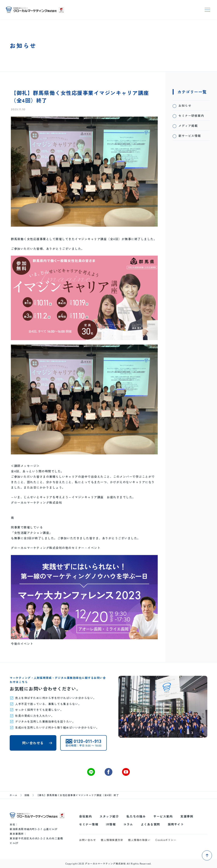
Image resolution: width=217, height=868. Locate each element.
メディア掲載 (188, 126)
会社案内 (85, 816)
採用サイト (176, 824)
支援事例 (187, 816)
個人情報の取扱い (139, 840)
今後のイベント (22, 644)
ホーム (14, 795)
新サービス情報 (190, 136)
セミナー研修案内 (191, 116)
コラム (128, 824)
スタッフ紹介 (109, 816)
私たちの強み (136, 816)
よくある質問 (150, 824)
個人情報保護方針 (112, 840)
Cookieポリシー (166, 840)
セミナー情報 (89, 824)
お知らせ (185, 105)
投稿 (27, 795)
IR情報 (111, 824)
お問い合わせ (87, 840)
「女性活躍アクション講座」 (32, 533)
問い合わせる (33, 743)
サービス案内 (163, 816)
